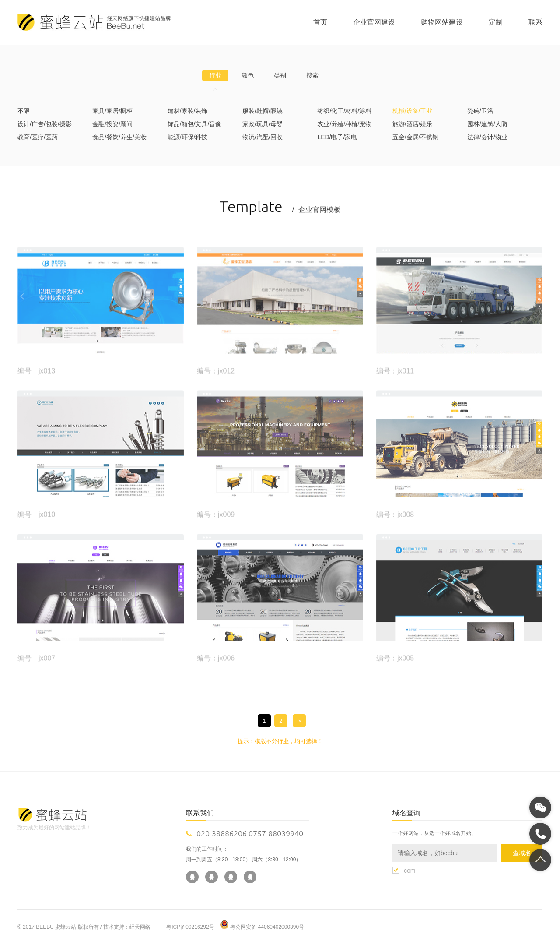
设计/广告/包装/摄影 (45, 124)
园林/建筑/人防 (487, 124)
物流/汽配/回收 (262, 137)
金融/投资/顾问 (112, 124)
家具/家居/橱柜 (112, 111)
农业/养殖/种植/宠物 (344, 124)
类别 (280, 75)
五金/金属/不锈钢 (416, 137)
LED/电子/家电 (337, 137)
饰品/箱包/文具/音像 (195, 124)
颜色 (248, 75)
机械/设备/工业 (413, 111)
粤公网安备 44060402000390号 (267, 927)
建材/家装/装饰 (188, 111)
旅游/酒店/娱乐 (413, 124)
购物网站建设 (442, 22)
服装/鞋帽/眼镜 (262, 111)
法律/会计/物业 (487, 137)
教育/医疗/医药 (38, 137)
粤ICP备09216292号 (190, 927)
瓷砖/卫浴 (480, 111)
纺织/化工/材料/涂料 (344, 111)
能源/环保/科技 (188, 137)
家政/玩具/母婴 (262, 124)
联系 (535, 22)
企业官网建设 (374, 22)
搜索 (312, 75)
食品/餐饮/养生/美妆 (119, 137)
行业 (215, 75)
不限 (24, 111)
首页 (320, 22)
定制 (496, 22)
